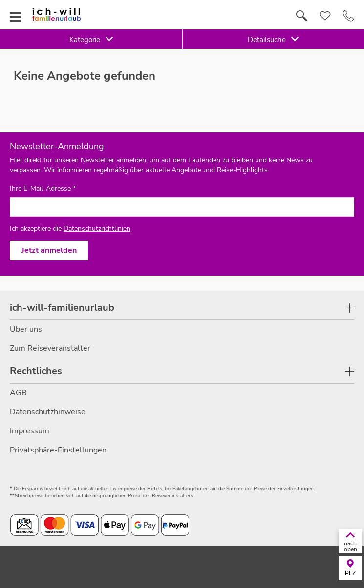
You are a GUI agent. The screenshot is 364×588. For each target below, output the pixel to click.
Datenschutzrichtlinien (97, 229)
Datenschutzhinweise (48, 412)
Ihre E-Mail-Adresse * (43, 189)
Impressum (30, 431)
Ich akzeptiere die (70, 229)
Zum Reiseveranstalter (50, 348)
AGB (18, 393)
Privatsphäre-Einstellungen (58, 450)
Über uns (26, 329)
